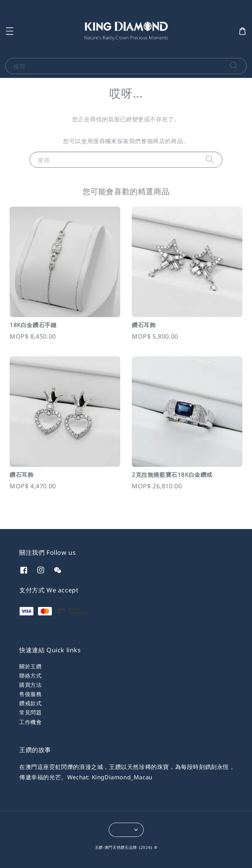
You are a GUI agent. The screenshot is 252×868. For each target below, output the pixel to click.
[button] (10, 31)
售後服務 (30, 694)
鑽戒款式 (30, 703)
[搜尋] (234, 66)
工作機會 (30, 722)
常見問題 (30, 712)
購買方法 (30, 685)
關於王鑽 (30, 666)
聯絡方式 (30, 675)
